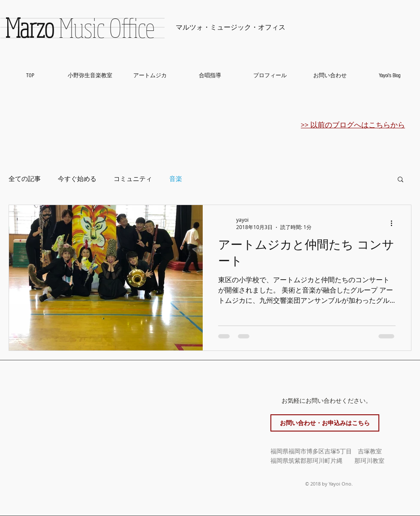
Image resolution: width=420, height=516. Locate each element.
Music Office (80, 27)
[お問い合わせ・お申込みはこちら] (325, 423)
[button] (400, 180)
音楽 (176, 179)
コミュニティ (133, 179)
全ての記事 (25, 179)
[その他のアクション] (394, 223)
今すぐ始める (77, 179)
